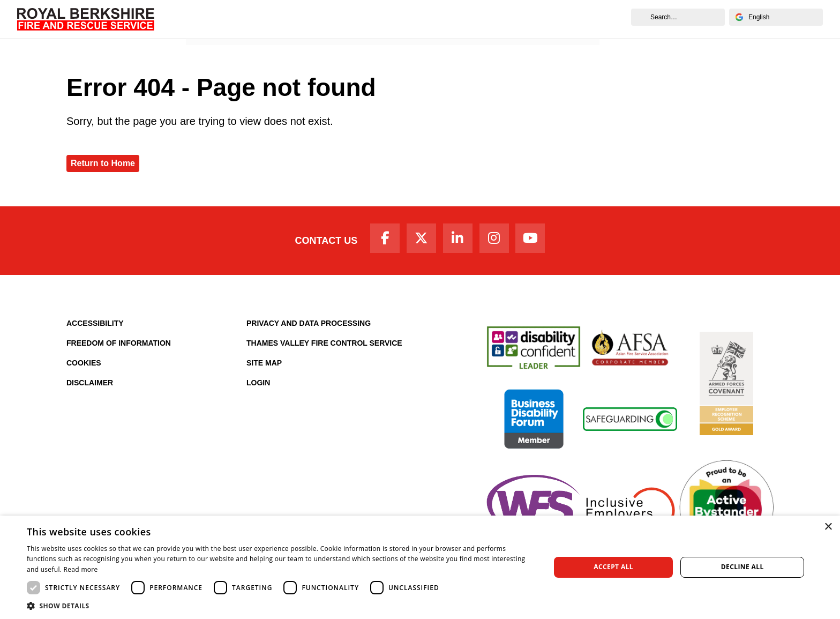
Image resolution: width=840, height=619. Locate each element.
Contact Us (314, 243)
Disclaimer (90, 387)
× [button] (828, 527)
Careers (424, 19)
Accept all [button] (613, 567)
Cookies (84, 368)
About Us (249, 19)
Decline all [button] (742, 567)
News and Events (558, 19)
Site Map (264, 368)
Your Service (308, 19)
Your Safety (370, 19)
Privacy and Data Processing (309, 328)
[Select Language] (776, 17)
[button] (281, 606)
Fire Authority (481, 19)
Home (204, 19)
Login (258, 387)
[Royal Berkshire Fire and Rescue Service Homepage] (86, 19)
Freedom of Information (119, 348)
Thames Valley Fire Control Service (324, 348)
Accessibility (95, 328)
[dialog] (420, 567)
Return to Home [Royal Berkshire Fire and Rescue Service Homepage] (103, 163)
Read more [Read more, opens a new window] (81, 569)
